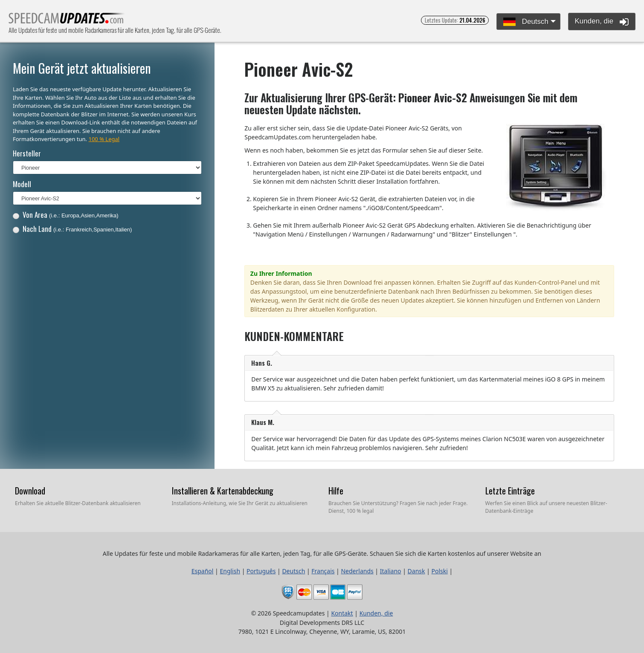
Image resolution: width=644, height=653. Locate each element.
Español (203, 571)
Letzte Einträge (510, 491)
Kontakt (342, 613)
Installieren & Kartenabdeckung (223, 491)
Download (30, 491)
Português (261, 571)
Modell (22, 184)
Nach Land (73, 229)
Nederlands (357, 571)
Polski (440, 571)
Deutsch (526, 22)
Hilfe (336, 491)
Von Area (66, 215)
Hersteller (27, 153)
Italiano (391, 571)
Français (323, 571)
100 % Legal (104, 139)
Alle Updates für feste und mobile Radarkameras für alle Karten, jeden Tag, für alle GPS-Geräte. (67, 21)
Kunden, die (602, 22)
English (230, 571)
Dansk (416, 571)
